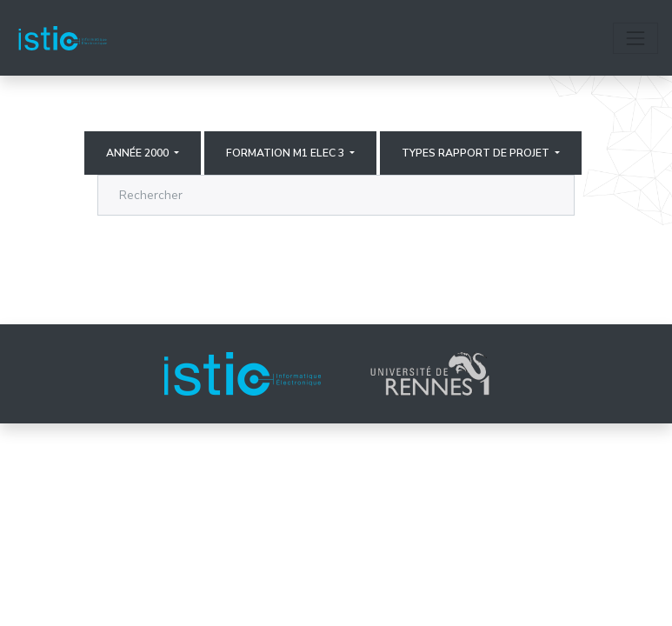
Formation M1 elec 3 (286, 153)
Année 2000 (139, 153)
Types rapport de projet (477, 153)
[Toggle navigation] (635, 38)
